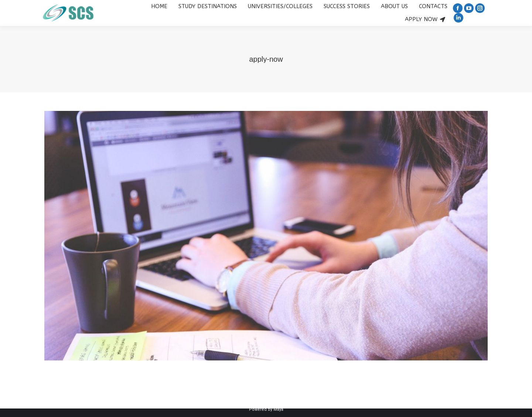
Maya (278, 409)
